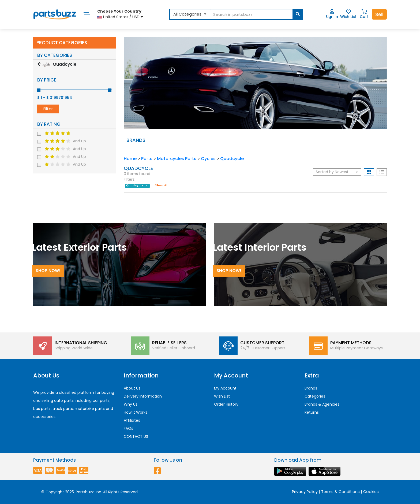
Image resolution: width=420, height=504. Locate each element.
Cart (364, 14)
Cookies (371, 492)
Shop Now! (48, 271)
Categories (315, 396)
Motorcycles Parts (177, 159)
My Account (225, 388)
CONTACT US (136, 436)
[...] (256, 14)
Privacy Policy (305, 492)
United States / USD (120, 14)
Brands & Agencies (322, 404)
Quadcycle (232, 159)
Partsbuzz (85, 492)
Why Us (131, 404)
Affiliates (132, 420)
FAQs (128, 428)
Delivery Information (143, 396)
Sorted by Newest (337, 172)
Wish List (348, 14)
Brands (311, 388)
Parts (147, 159)
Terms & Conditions (340, 492)
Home (130, 159)
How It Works (136, 412)
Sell (379, 14)
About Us (132, 388)
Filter (48, 109)
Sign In (332, 14)
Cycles (208, 159)
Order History (226, 404)
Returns (312, 412)
